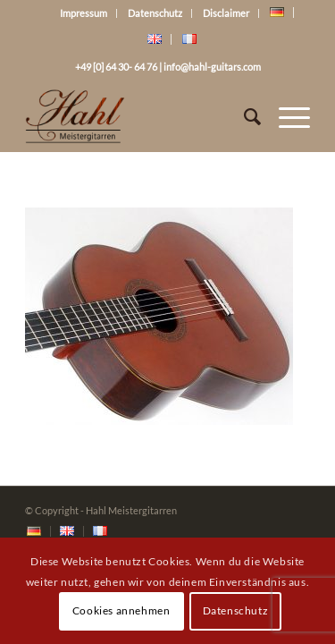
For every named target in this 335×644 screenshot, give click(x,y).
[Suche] (243, 116)
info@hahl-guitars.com (212, 67)
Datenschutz (155, 13)
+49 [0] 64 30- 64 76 (116, 67)
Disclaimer (226, 13)
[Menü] (285, 116)
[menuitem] (34, 532)
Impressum (84, 13)
